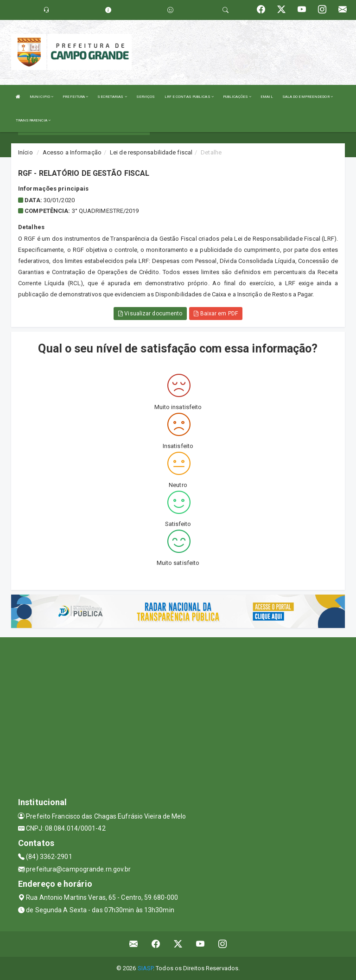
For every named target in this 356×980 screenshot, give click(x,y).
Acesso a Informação (72, 152)
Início (25, 152)
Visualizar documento (150, 314)
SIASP (146, 968)
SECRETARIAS (112, 97)
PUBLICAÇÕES (237, 97)
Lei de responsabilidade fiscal (151, 152)
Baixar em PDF (216, 314)
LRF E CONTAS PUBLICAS (189, 97)
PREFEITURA (75, 97)
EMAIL (267, 97)
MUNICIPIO (41, 97)
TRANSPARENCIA (33, 120)
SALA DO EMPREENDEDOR (308, 97)
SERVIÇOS (146, 97)
